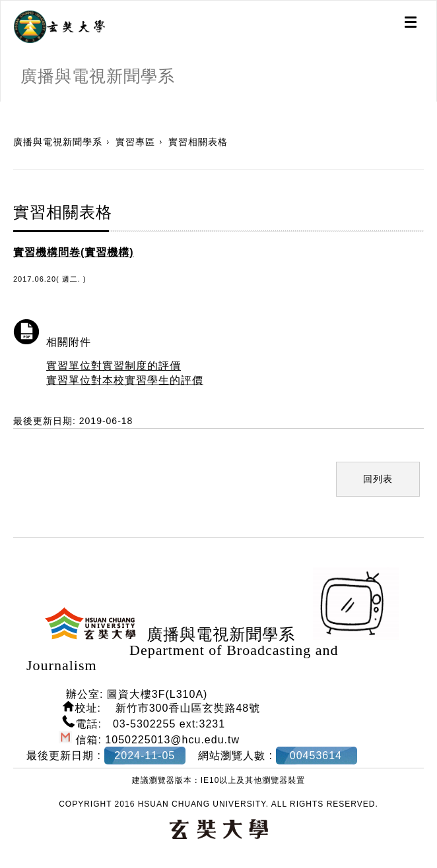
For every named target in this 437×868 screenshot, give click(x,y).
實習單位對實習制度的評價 (114, 366)
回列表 (378, 479)
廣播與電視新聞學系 (58, 142)
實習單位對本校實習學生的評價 (125, 380)
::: (5, 108)
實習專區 (135, 142)
